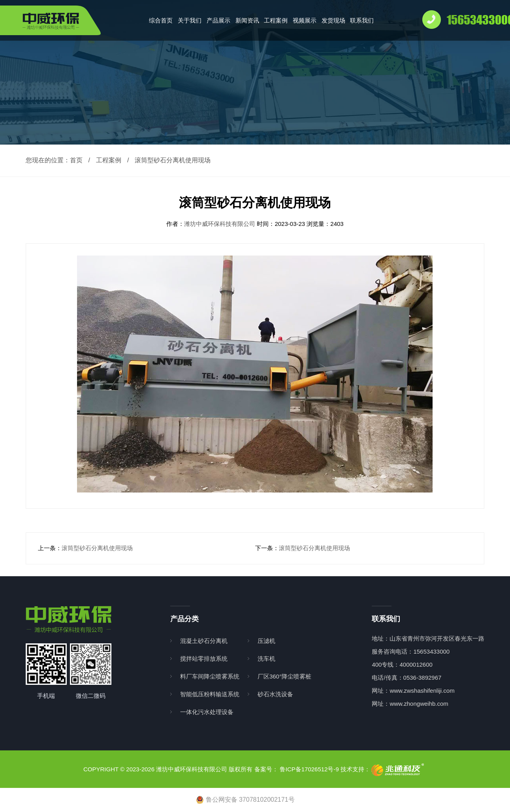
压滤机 (266, 641)
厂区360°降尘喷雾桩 (284, 676)
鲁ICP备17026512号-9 (309, 769)
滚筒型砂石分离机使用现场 (97, 548)
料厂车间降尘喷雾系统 (210, 676)
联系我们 (362, 20)
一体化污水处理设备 (207, 712)
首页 (76, 160)
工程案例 (276, 20)
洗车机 (266, 659)
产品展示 (218, 20)
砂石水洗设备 (275, 694)
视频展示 (305, 20)
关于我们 (190, 20)
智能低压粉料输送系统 (210, 694)
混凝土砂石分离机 (204, 641)
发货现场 (333, 20)
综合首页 (161, 20)
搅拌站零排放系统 (204, 659)
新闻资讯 (247, 20)
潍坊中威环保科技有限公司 (220, 224)
